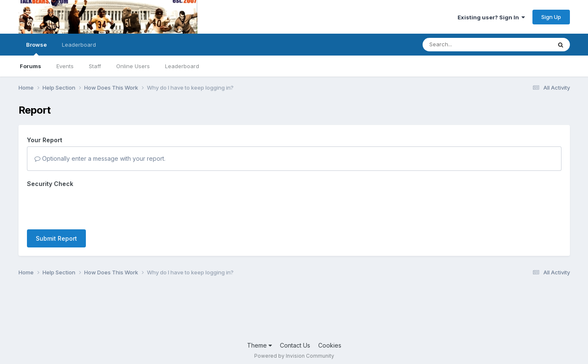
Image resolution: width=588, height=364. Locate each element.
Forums (31, 66)
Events (65, 66)
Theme (259, 345)
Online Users (133, 66)
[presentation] (91, 207)
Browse (36, 48)
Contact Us (295, 345)
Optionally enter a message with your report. (100, 158)
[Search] (464, 45)
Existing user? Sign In (491, 17)
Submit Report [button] (56, 238)
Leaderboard (182, 66)
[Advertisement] (294, 311)
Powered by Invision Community (294, 356)
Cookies (330, 345)
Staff (95, 66)
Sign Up (551, 17)
